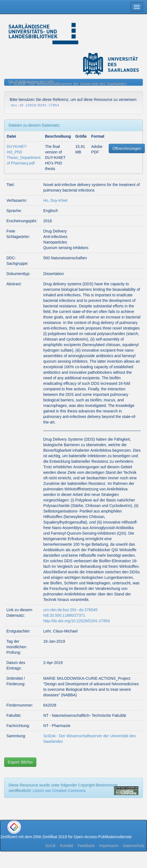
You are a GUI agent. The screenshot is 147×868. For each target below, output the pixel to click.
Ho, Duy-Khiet (55, 200)
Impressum (109, 846)
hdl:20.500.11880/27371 (64, 615)
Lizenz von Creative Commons (59, 791)
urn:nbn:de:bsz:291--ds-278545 (70, 610)
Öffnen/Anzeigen (127, 148)
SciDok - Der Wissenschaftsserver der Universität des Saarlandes (70, 84)
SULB (50, 846)
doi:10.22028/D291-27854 (35, 106)
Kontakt (66, 846)
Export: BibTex (20, 762)
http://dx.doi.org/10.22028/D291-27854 (77, 621)
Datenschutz (134, 846)
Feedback (86, 846)
